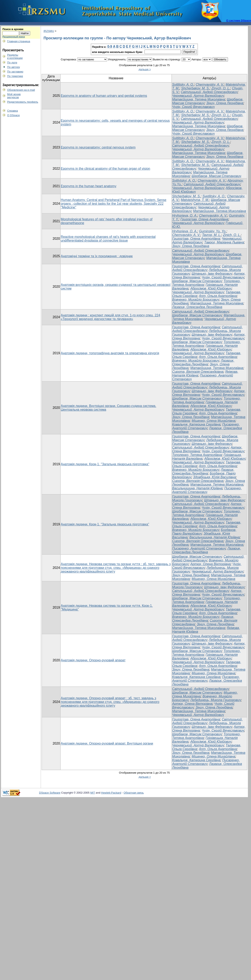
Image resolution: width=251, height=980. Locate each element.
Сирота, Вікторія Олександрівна (198, 372)
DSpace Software (50, 793)
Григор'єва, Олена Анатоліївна (204, 219)
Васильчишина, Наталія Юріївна (197, 488)
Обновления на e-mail (21, 90)
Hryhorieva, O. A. (185, 216)
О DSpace (14, 115)
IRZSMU (49, 31)
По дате (12, 63)
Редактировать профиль (23, 102)
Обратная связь (134, 793)
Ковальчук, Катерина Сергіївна (196, 424)
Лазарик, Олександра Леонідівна (197, 307)
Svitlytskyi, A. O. (184, 181)
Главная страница (19, 41)
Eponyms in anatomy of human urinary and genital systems (104, 96)
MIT (93, 793)
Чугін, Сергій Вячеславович (193, 107)
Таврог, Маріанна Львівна (224, 242)
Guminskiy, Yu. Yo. (213, 231)
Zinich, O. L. (232, 235)
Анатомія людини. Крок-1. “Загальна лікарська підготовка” (105, 524)
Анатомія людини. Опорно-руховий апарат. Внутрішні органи (107, 743)
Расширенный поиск (14, 37)
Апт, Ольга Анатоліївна (218, 296)
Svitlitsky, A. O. (183, 85)
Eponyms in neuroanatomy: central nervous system (98, 147)
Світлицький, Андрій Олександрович (209, 92)
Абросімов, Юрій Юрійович (211, 288)
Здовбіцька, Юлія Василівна (214, 477)
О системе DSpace (239, 20)
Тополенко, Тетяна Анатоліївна (197, 455)
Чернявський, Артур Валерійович (198, 96)
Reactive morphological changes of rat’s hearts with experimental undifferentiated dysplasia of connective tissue (108, 239)
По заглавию (15, 72)
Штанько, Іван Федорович (212, 274)
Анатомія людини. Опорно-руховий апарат (93, 660)
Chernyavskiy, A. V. (210, 85)
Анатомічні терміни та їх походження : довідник (97, 256)
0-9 (110, 46)
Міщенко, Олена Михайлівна (213, 421)
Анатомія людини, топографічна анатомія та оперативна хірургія (110, 353)
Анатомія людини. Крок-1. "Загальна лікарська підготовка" (105, 464)
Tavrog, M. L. (212, 235)
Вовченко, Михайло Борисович (195, 300)
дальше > (145, 69)
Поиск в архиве (13, 29)
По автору (14, 67)
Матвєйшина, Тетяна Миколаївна (198, 99)
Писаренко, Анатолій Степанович (206, 426)
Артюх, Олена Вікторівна (211, 564)
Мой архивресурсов (14, 96)
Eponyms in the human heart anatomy (89, 186)
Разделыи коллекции (15, 56)
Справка (13, 111)
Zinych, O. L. (221, 88)
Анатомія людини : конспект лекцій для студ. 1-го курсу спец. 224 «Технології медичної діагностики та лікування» (111, 317)
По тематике (15, 76)
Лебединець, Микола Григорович (216, 700)
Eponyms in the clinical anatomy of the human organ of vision (106, 169)
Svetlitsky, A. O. (214, 196)
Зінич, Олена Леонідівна (225, 103)
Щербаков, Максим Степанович (216, 176)
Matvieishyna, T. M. (195, 200)
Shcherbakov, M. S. (195, 88)
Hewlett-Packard (111, 793)
